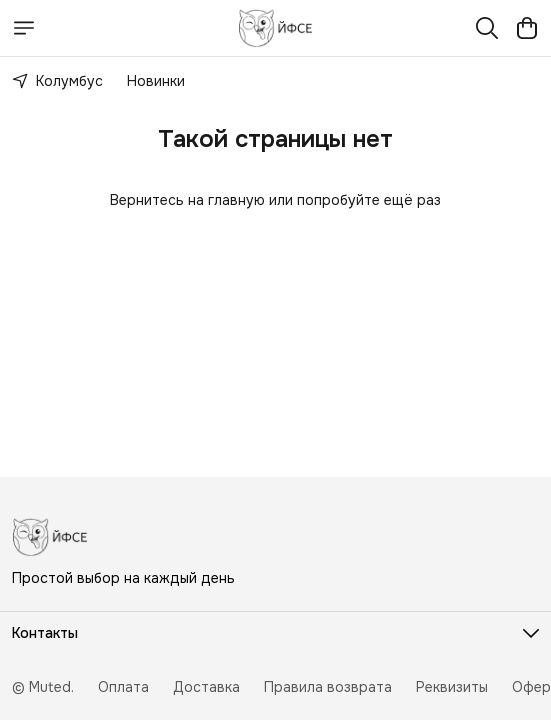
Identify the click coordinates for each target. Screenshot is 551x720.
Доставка (206, 687)
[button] (275, 633)
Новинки (156, 81)
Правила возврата (328, 687)
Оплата (123, 687)
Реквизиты (452, 687)
